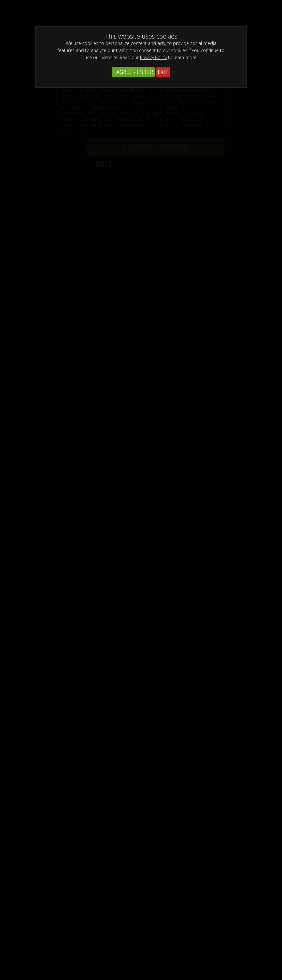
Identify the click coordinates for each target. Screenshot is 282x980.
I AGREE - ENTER (133, 72)
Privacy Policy (153, 57)
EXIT (163, 72)
